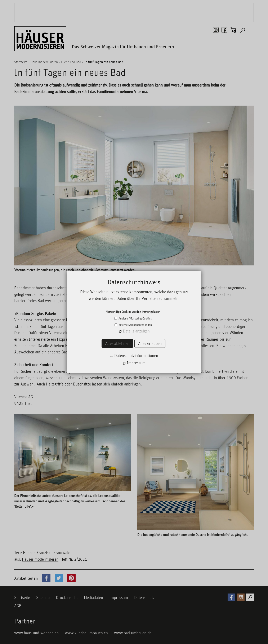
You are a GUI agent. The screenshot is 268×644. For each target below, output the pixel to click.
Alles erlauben (150, 343)
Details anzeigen (136, 331)
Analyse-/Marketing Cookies (135, 318)
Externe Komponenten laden (135, 325)
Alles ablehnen (117, 343)
